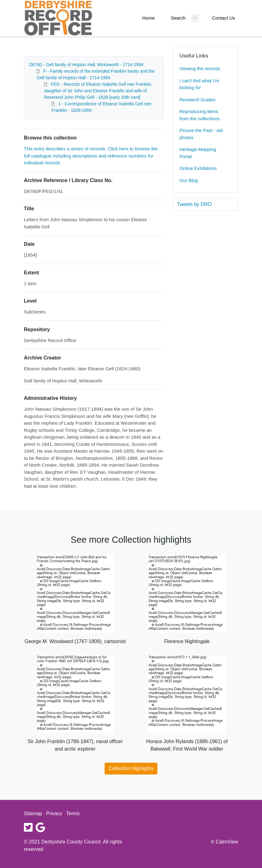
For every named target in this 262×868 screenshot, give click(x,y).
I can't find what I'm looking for (199, 84)
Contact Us (224, 18)
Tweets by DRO (194, 204)
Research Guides (197, 100)
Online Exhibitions (198, 168)
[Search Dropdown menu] (195, 18)
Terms (73, 813)
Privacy (54, 813)
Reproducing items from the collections (199, 115)
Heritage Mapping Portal (198, 153)
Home (148, 18)
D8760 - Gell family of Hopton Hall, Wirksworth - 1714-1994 (86, 65)
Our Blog (189, 180)
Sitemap (33, 813)
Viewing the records (200, 69)
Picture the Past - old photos (201, 134)
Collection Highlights (131, 768)
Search (178, 18)
